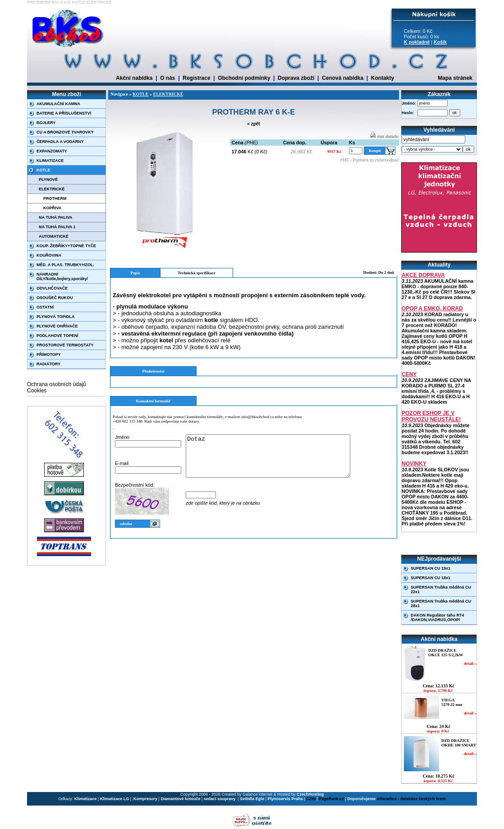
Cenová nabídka (343, 78)
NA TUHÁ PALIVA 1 (57, 227)
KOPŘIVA (52, 208)
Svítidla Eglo (252, 799)
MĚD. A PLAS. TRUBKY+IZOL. (65, 265)
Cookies (37, 391)
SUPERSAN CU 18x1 (431, 578)
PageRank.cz (331, 799)
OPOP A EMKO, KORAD (432, 309)
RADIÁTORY (48, 364)
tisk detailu (384, 137)
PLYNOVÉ (48, 180)
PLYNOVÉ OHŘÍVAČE (57, 326)
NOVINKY (414, 464)
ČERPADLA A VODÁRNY (60, 142)
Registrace (196, 78)
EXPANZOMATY (52, 151)
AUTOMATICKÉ (54, 236)
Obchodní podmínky (244, 78)
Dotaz (278, 460)
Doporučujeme (361, 799)
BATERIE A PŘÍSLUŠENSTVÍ (64, 113)
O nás (167, 78)
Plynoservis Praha (285, 799)
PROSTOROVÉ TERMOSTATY (65, 345)
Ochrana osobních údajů (57, 384)
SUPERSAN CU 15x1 (431, 568)
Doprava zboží (296, 78)
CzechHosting (310, 794)
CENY (409, 374)
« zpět (253, 124)
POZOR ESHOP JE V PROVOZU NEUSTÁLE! (431, 416)
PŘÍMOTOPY (49, 355)
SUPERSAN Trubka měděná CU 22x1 (441, 590)
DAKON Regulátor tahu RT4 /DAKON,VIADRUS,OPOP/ (438, 617)
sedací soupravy (220, 799)
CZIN (311, 799)
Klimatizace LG (115, 799)
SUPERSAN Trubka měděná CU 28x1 (441, 603)
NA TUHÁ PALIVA (55, 217)
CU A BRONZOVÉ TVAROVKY (65, 132)
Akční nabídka (134, 78)
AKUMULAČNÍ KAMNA (58, 104)
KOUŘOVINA (49, 255)
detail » (470, 663)
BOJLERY (46, 123)
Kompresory (145, 799)
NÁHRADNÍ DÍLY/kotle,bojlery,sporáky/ (62, 276)
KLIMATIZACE (50, 161)
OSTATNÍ (45, 307)
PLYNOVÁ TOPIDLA (56, 317)
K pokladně (417, 42)
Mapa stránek (455, 78)
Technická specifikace (196, 273)
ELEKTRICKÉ (52, 189)
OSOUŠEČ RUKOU (55, 298)
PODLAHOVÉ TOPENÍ (57, 336)
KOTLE (44, 170)
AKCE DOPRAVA (423, 275)
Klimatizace (86, 799)
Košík (440, 42)
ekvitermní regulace (179, 334)
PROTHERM (55, 198)
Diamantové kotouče (180, 799)
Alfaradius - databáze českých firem (411, 799)
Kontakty (383, 78)
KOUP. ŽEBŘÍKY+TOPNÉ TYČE (66, 246)
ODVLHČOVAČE (52, 288)
